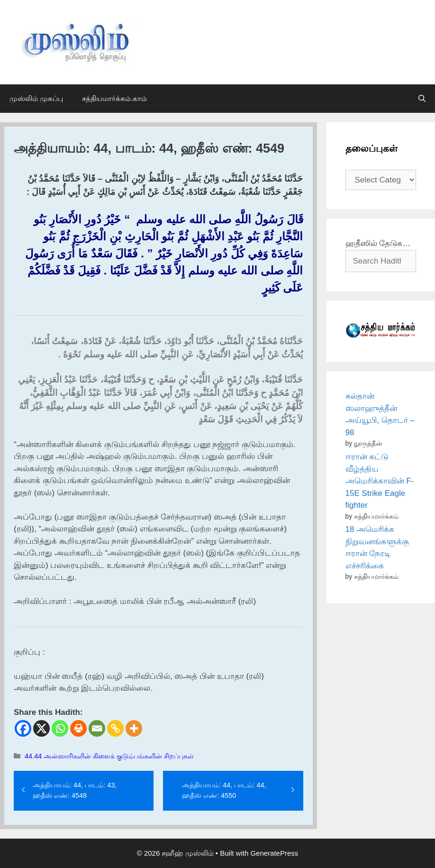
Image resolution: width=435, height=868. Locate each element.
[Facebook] (23, 728)
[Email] (97, 728)
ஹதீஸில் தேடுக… (378, 243)
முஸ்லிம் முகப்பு (36, 98)
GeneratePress (274, 853)
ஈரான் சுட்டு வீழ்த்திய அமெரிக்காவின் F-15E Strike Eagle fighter (380, 481)
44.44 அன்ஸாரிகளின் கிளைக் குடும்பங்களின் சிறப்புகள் (109, 756)
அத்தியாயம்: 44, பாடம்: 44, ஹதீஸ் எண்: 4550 (224, 790)
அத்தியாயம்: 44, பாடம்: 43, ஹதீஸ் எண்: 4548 (75, 790)
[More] (134, 728)
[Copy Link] (115, 728)
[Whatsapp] (60, 728)
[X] (41, 728)
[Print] (78, 728)
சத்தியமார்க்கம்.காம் (114, 98)
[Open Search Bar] (422, 99)
